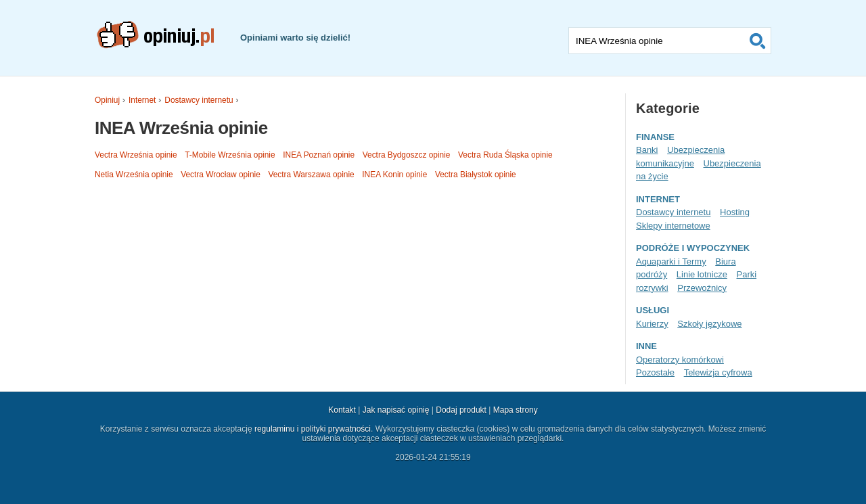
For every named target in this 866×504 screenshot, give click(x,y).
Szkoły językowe (709, 324)
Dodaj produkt (461, 410)
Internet (142, 100)
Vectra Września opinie (136, 155)
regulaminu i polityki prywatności (313, 429)
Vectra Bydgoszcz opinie (407, 155)
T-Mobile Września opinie (230, 155)
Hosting (735, 212)
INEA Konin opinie (394, 175)
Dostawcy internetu (199, 100)
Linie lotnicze (702, 274)
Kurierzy (652, 324)
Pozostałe (655, 372)
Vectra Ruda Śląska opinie (505, 155)
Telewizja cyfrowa (718, 372)
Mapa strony (516, 410)
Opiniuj (107, 100)
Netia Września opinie (134, 175)
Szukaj (758, 41)
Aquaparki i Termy (671, 261)
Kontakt (342, 410)
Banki (647, 150)
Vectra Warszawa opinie (311, 175)
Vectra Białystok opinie (476, 175)
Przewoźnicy (702, 288)
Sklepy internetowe (673, 226)
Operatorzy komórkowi (680, 360)
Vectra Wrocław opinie (221, 175)
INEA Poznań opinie (319, 155)
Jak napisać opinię (396, 410)
